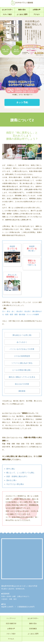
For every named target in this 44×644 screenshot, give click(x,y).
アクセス (37, 14)
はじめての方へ (7, 10)
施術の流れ (22, 10)
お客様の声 (37, 10)
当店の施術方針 (11, 623)
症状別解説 (33, 629)
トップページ (11, 618)
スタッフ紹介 (7, 14)
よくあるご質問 (22, 14)
